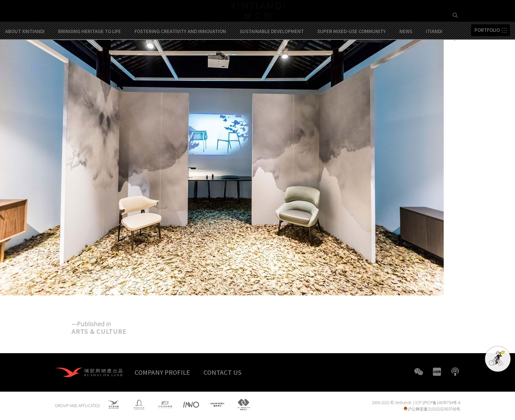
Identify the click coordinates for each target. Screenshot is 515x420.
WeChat (419, 372)
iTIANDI (434, 57)
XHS (437, 372)
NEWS (406, 57)
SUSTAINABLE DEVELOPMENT (272, 57)
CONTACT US (223, 372)
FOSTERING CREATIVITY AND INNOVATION (180, 57)
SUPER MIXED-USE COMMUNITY (352, 57)
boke (455, 372)
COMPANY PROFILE (162, 372)
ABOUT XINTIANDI (25, 57)
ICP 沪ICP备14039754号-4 (438, 403)
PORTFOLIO (487, 56)
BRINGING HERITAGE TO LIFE (90, 57)
